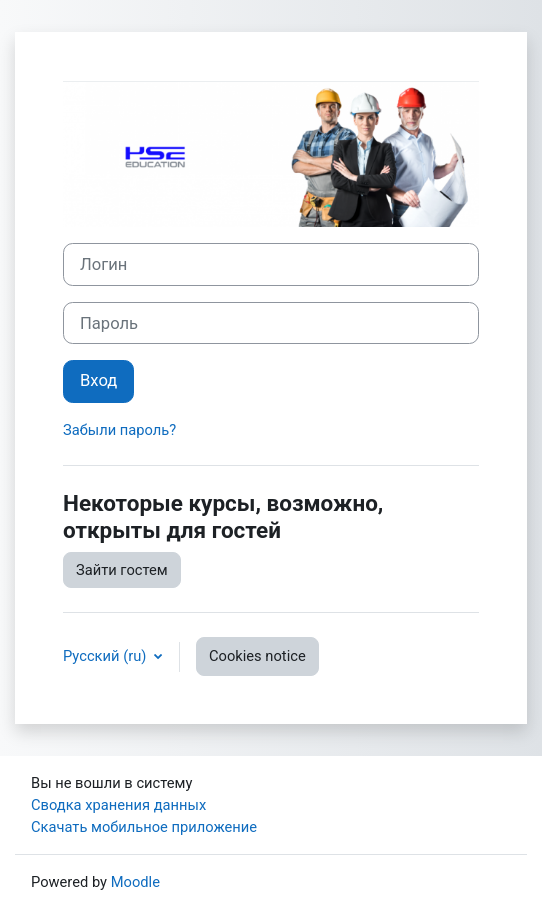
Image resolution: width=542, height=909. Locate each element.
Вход (98, 380)
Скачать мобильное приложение (144, 827)
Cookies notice (257, 656)
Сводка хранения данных (118, 805)
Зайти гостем (122, 570)
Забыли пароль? (119, 430)
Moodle (135, 882)
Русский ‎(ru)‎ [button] (106, 656)
